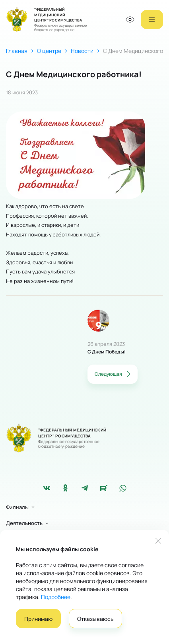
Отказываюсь (95, 619)
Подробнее (56, 597)
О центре (49, 51)
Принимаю (38, 619)
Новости (82, 51)
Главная (17, 51)
